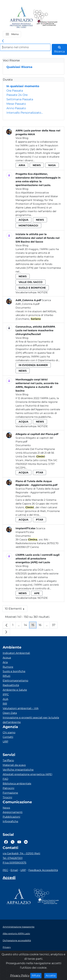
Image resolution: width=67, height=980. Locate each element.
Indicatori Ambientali (16, 653)
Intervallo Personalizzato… (25, 113)
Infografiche (10, 821)
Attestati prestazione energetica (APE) (28, 774)
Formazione (10, 793)
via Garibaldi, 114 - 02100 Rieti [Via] (21, 853)
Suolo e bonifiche (14, 671)
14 (27, 626)
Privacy (7, 947)
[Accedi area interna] (9, 878)
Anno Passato (16, 108)
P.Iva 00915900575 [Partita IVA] (14, 863)
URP (5, 742)
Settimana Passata (20, 99)
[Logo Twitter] (13, 842)
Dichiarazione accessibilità (17, 940)
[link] (3, 41)
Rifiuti (7, 676)
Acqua (7, 658)
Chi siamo (9, 732)
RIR (5, 704)
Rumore (8, 667)
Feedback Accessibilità (43, 870)
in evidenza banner (33, 365)
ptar (39, 472)
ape (37, 593)
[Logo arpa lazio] (21, 18)
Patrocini (8, 788)
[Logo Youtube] (19, 842)
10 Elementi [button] (16, 609)
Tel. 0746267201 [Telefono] (13, 858)
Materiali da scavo (14, 765)
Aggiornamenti (13, 812)
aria (22, 165)
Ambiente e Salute (15, 690)
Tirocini (7, 797)
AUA (5, 699)
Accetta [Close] (51, 975)
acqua (23, 220)
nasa (52, 165)
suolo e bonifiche (32, 288)
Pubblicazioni (11, 817)
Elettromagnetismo (15, 681)
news (37, 165)
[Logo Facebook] (6, 842)
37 (55, 626)
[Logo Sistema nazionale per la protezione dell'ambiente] (45, 18)
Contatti (8, 737)
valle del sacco (31, 282)
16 (41, 626)
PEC (5, 870)
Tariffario (8, 760)
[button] (12, 34)
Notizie (43, 292)
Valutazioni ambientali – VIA (21, 708)
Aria (5, 662)
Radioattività (11, 685)
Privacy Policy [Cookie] (20, 975)
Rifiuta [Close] (37, 975)
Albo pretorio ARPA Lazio (16, 933)
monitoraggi (28, 225)
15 (34, 626)
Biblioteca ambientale (17, 784)
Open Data (10, 713)
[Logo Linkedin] (26, 842)
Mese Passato (16, 104)
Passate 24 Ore (17, 95)
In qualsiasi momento (23, 86)
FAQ (5, 779)
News (6, 808)
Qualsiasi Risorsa (19, 67)
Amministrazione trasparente (19, 927)
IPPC (6, 694)
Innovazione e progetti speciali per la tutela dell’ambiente (31, 720)
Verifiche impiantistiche (18, 770)
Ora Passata (15, 91)
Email (14, 870)
